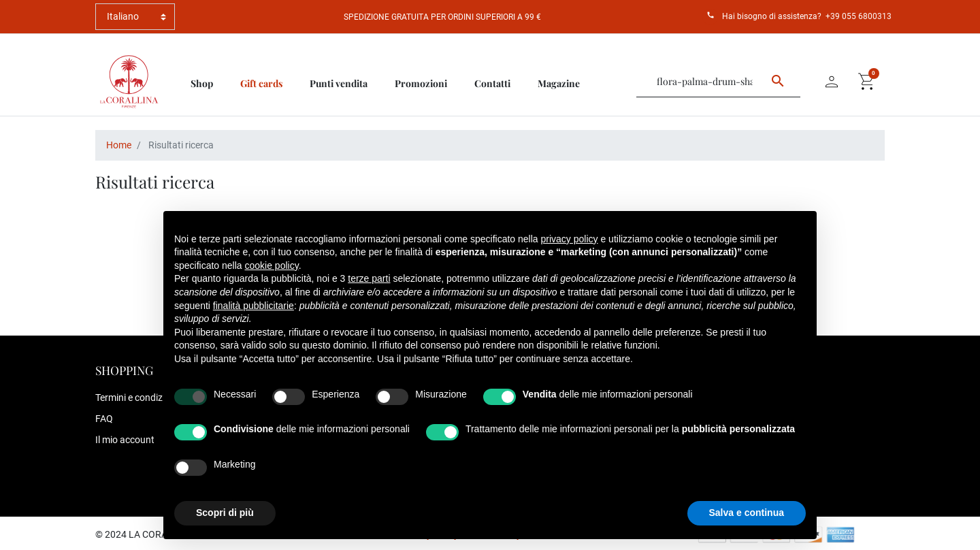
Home (119, 145)
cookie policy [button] (272, 265)
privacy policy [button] (570, 239)
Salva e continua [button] (747, 513)
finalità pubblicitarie (254, 306)
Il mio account (125, 440)
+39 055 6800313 (859, 16)
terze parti (369, 278)
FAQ (104, 419)
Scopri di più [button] (225, 513)
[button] (867, 82)
